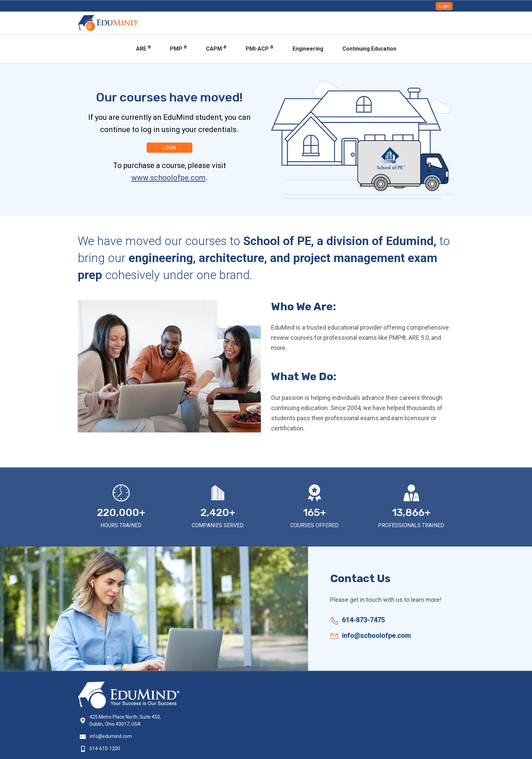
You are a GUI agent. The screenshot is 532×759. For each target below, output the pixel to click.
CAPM (216, 48)
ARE (144, 48)
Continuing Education (369, 49)
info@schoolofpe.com (376, 635)
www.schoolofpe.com (168, 178)
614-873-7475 (363, 620)
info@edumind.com (111, 736)
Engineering (308, 49)
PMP (178, 48)
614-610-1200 (105, 748)
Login (444, 6)
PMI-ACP (260, 48)
